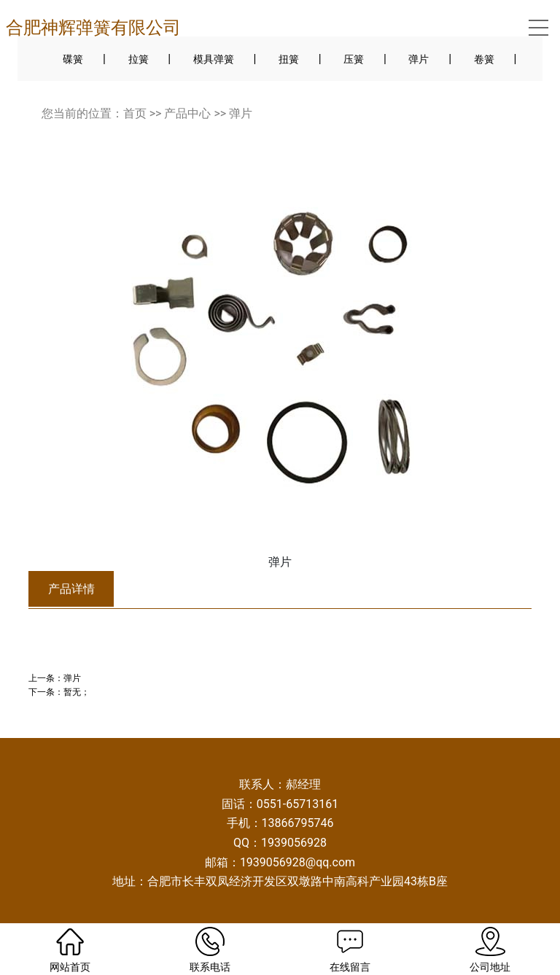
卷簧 (484, 59)
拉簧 (139, 59)
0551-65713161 (297, 804)
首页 (135, 113)
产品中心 (187, 113)
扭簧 (289, 59)
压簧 (354, 59)
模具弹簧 (214, 59)
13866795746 (298, 823)
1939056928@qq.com (297, 862)
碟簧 (73, 59)
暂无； (77, 692)
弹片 (419, 59)
